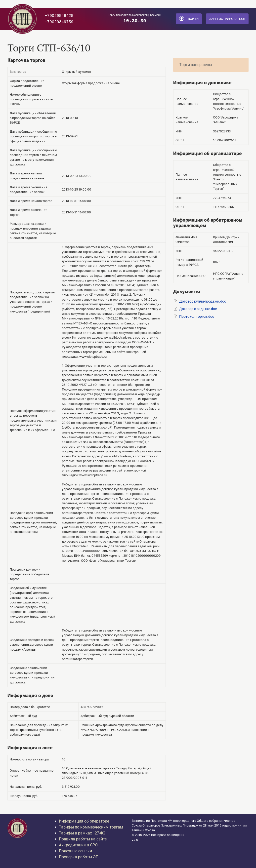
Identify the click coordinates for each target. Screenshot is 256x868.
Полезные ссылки (75, 851)
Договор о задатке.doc (198, 309)
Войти (189, 19)
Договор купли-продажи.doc (203, 301)
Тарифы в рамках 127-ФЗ (82, 833)
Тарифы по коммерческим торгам (91, 827)
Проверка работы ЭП (79, 857)
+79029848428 (59, 16)
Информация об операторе (84, 821)
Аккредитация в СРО (78, 845)
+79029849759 (59, 22)
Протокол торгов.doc (197, 317)
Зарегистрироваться (227, 19)
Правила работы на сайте (83, 839)
